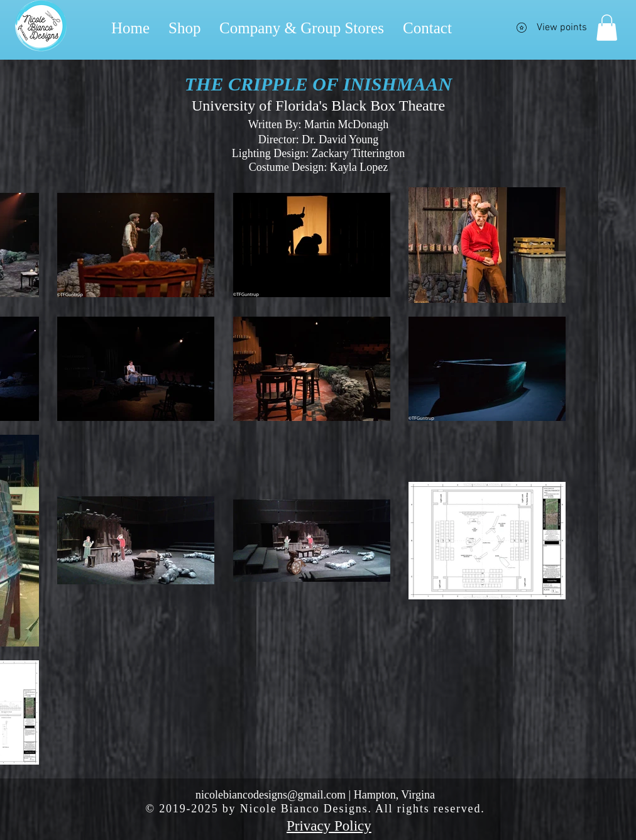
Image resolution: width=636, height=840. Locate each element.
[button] (607, 28)
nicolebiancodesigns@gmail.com (271, 795)
